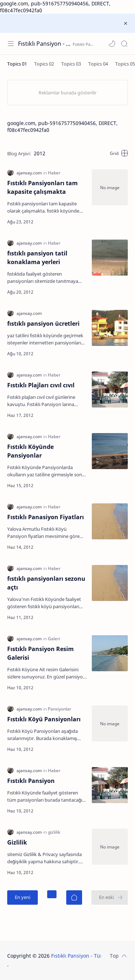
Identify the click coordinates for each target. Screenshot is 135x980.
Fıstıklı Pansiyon (31, 781)
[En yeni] (22, 897)
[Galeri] (54, 639)
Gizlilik (17, 842)
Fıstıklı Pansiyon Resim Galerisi (40, 653)
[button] (112, 44)
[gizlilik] (54, 832)
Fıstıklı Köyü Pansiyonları (44, 719)
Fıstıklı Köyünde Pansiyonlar (30, 451)
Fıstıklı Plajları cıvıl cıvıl (41, 385)
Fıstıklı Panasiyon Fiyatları (46, 517)
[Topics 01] (17, 64)
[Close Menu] (126, 23)
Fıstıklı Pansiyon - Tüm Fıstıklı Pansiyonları (44, 44)
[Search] (124, 44)
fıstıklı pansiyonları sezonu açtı (46, 583)
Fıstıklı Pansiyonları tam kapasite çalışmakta (42, 187)
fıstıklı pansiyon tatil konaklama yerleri (37, 258)
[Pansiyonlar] (60, 709)
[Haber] (54, 173)
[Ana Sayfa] (74, 897)
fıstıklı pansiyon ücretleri (43, 324)
